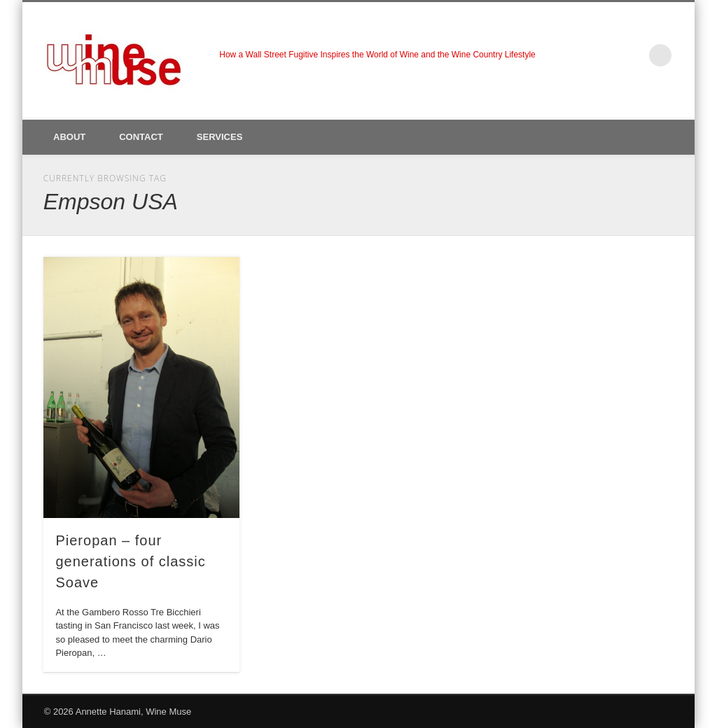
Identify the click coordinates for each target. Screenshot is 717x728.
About (69, 137)
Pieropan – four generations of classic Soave (130, 561)
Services (220, 137)
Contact (141, 137)
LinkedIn (632, 55)
